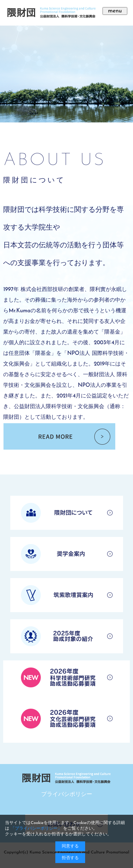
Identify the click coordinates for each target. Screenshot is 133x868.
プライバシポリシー (67, 795)
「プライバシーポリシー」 (36, 829)
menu (115, 11)
